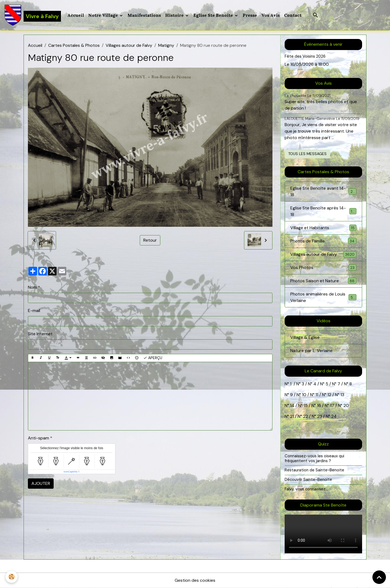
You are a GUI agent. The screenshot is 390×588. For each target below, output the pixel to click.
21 (292, 416)
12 (330, 395)
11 (316, 395)
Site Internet (40, 334)
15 (306, 405)
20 (346, 405)
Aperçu (153, 358)
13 (342, 395)
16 (319, 405)
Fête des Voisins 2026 (305, 56)
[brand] (33, 15)
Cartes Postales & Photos (74, 45)
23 (320, 416)
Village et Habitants (323, 228)
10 (304, 395)
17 (332, 405)
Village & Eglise (305, 337)
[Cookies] (12, 577)
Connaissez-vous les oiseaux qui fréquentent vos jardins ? (314, 458)
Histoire (175, 15)
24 (333, 416)
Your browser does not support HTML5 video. (323, 534)
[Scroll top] (379, 577)
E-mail (34, 311)
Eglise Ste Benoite (214, 15)
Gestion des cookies (195, 580)
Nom (32, 287)
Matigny (166, 45)
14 (292, 405)
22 (305, 416)
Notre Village (104, 15)
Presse (250, 15)
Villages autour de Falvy (129, 45)
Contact (293, 15)
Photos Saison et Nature (323, 281)
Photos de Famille (323, 241)
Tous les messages (307, 154)
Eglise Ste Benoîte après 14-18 (323, 211)
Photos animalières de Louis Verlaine (323, 297)
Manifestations (144, 15)
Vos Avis (271, 15)
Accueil (76, 15)
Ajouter (41, 483)
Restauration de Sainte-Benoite (314, 470)
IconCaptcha (71, 472)
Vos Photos (323, 267)
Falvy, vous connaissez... (306, 489)
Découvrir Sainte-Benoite (308, 479)
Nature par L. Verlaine (311, 351)
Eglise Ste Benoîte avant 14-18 (323, 191)
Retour (150, 240)
